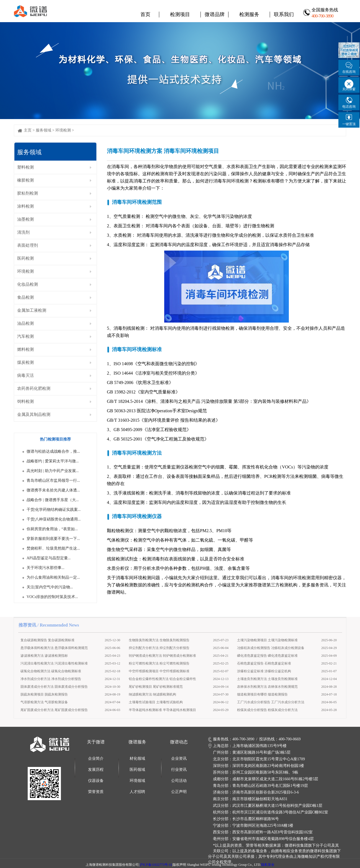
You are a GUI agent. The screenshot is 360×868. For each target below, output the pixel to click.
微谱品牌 (215, 14)
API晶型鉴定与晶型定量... (49, 558)
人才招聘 (137, 792)
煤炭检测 (25, 362)
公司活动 (179, 781)
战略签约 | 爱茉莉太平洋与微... (53, 461)
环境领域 (137, 781)
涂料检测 (25, 206)
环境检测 (63, 130)
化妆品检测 (28, 284)
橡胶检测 (25, 180)
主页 (28, 130)
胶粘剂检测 (28, 193)
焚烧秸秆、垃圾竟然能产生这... (53, 548)
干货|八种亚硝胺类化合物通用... (54, 519)
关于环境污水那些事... (46, 568)
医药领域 (137, 770)
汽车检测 (25, 336)
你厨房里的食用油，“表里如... (52, 529)
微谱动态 (179, 742)
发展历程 (96, 770)
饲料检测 (25, 401)
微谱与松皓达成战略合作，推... (53, 451)
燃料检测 (25, 349)
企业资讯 (179, 758)
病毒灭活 (25, 375)
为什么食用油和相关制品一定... (53, 577)
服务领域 (43, 130)
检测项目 (180, 14)
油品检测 (25, 323)
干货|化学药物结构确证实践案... (54, 510)
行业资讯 (179, 770)
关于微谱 (96, 742)
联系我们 (284, 14)
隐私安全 (268, 865)
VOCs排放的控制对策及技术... (52, 597)
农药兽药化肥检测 (34, 388)
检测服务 (249, 14)
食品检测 (25, 297)
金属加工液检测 (32, 310)
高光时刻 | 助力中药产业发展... (53, 471)
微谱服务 (137, 742)
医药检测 (25, 258)
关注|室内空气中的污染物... (50, 587)
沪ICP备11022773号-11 (156, 865)
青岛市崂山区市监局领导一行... (53, 481)
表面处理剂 (28, 245)
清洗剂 (23, 232)
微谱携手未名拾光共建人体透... (53, 490)
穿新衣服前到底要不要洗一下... (53, 539)
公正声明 (179, 792)
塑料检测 (25, 167)
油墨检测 (25, 219)
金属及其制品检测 (34, 414)
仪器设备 (96, 781)
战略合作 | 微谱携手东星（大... (53, 500)
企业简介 (96, 758)
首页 (145, 14)
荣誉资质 (96, 792)
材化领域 (137, 758)
